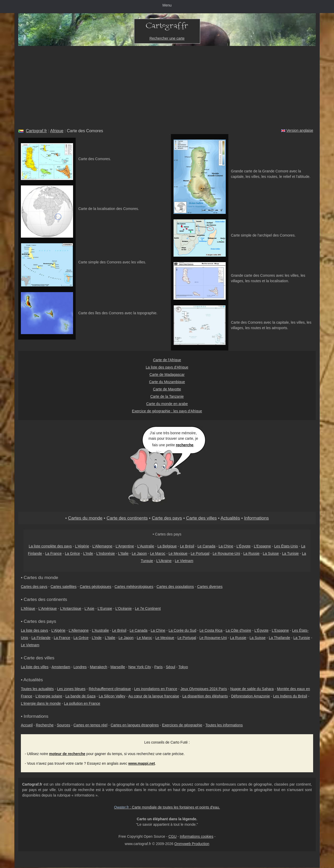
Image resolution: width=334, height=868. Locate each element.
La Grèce (73, 553)
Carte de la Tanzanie (167, 396)
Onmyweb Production (192, 844)
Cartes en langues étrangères (135, 725)
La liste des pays (34, 630)
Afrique (57, 131)
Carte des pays (167, 518)
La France (53, 553)
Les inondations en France (156, 689)
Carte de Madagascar (167, 375)
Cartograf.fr (36, 131)
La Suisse (271, 553)
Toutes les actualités (37, 689)
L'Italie (123, 553)
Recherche (45, 725)
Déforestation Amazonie (251, 696)
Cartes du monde (85, 518)
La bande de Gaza (80, 696)
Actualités (230, 518)
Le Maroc (158, 553)
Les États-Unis (286, 546)
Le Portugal (200, 553)
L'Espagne (263, 546)
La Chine (226, 546)
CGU (172, 836)
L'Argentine (125, 546)
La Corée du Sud (182, 630)
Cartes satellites (64, 587)
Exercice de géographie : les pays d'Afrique (167, 411)
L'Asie (90, 608)
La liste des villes (35, 667)
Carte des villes (201, 518)
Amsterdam (61, 667)
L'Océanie (124, 608)
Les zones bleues (71, 689)
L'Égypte (243, 546)
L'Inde (88, 553)
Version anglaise (300, 130)
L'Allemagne (102, 546)
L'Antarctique (71, 608)
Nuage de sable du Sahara (252, 689)
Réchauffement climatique (110, 689)
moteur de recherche (67, 754)
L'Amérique (47, 608)
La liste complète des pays (50, 546)
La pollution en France (82, 703)
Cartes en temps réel (91, 725)
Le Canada (207, 546)
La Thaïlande (279, 638)
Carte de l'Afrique (167, 360)
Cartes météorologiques (134, 587)
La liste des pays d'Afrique (167, 367)
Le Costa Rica (211, 630)
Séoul (171, 667)
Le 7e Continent (148, 608)
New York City (140, 667)
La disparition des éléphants (205, 696)
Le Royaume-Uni (226, 553)
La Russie (251, 553)
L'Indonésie (106, 553)
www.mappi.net (141, 763)
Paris (158, 667)
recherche (185, 445)
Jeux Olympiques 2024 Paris (204, 689)
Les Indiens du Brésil (290, 696)
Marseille (118, 667)
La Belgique (167, 546)
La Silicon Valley (112, 696)
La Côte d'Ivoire (238, 630)
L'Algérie (82, 546)
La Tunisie (290, 553)
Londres (80, 667)
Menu (167, 5)
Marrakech (99, 667)
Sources (64, 725)
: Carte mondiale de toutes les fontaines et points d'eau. (167, 807)
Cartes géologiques (96, 587)
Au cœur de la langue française (154, 696)
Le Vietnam (184, 561)
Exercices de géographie (182, 725)
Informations (256, 518)
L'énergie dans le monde (41, 703)
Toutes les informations (224, 725)
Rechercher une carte (167, 38)
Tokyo (183, 667)
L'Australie (146, 546)
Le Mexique (178, 553)
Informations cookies (196, 836)
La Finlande (41, 638)
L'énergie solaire (49, 696)
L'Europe (105, 608)
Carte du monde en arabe (167, 404)
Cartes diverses (210, 587)
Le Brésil (187, 546)
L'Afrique (28, 608)
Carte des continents (127, 518)
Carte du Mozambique (167, 382)
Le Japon (139, 553)
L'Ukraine (164, 561)
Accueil (27, 725)
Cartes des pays (34, 587)
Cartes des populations (175, 587)
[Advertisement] (167, 85)
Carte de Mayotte (167, 389)
